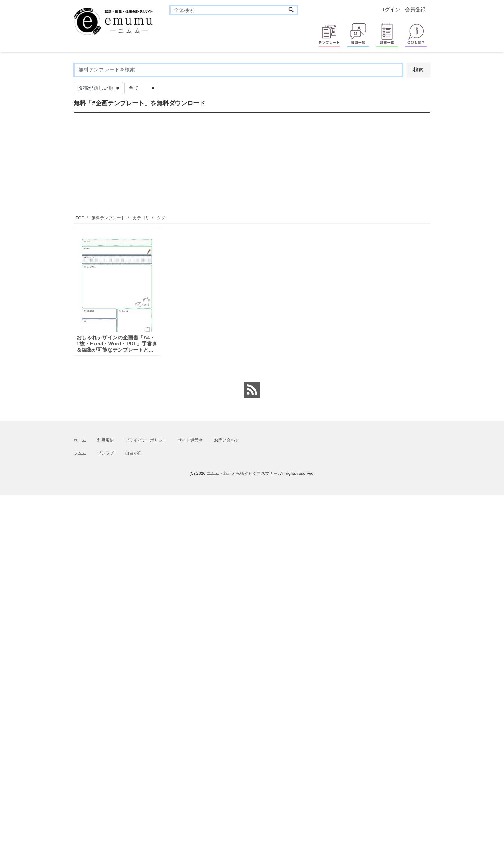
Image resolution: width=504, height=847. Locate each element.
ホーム (80, 440)
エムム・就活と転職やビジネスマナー (242, 473)
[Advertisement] (43, 159)
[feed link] (252, 390)
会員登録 (415, 9)
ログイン (390, 9)
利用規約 (105, 440)
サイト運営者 (190, 440)
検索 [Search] (419, 70)
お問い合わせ (227, 440)
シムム (80, 453)
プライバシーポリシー (146, 440)
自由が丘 (133, 453)
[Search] (291, 10)
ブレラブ (105, 453)
